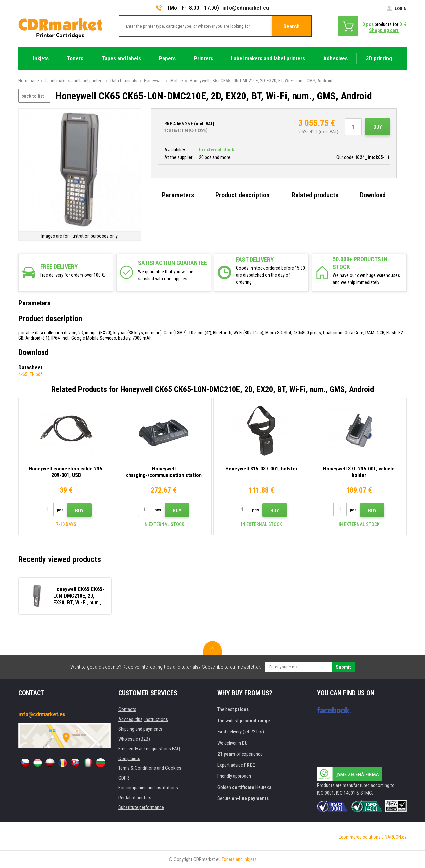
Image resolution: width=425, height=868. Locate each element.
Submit (343, 667)
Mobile (177, 81)
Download (373, 195)
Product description (243, 195)
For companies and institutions (148, 788)
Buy (378, 127)
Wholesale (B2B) (134, 739)
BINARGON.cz (394, 837)
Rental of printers (135, 798)
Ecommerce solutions (360, 837)
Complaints (129, 759)
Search (292, 26)
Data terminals (124, 81)
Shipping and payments (140, 729)
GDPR (124, 778)
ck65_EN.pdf (30, 374)
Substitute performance (141, 807)
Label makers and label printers (75, 81)
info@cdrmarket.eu (246, 8)
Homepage (29, 81)
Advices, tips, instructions (143, 719)
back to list (33, 96)
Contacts (127, 709)
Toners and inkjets (239, 859)
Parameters (178, 195)
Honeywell (154, 81)
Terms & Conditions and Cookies (150, 768)
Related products (315, 195)
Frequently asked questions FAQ (149, 749)
